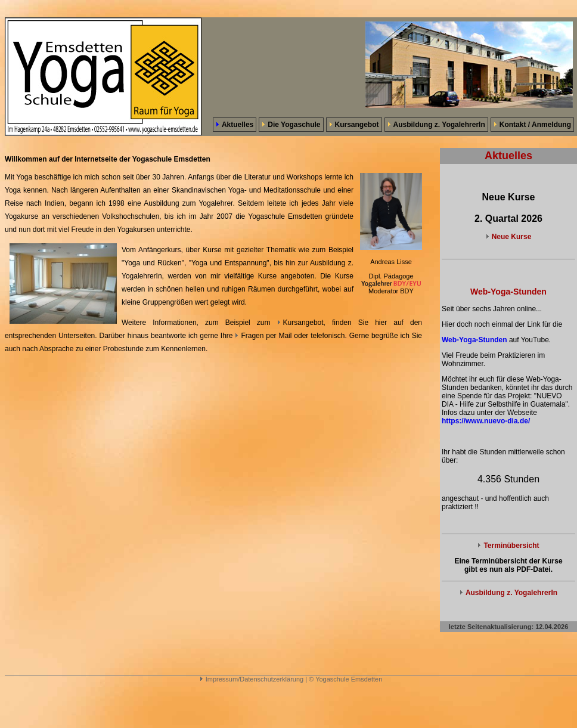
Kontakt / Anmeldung (532, 125)
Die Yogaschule (291, 125)
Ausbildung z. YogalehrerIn (436, 125)
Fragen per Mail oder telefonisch (290, 336)
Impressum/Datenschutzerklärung (252, 679)
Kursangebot (354, 125)
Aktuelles (235, 125)
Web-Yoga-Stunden (474, 340)
